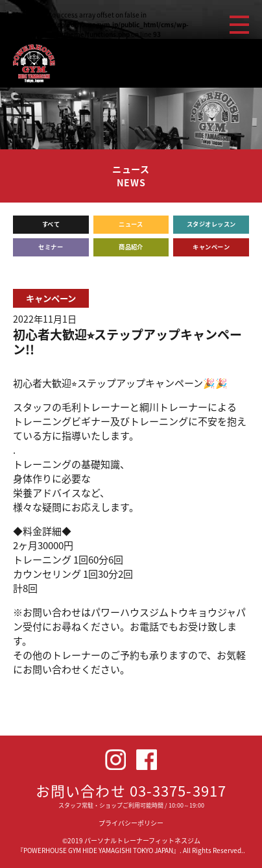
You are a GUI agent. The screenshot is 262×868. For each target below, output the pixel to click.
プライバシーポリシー (131, 823)
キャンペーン (211, 247)
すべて (51, 224)
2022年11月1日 (45, 319)
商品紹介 (131, 247)
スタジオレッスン (211, 224)
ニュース (131, 224)
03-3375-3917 (178, 790)
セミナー (51, 247)
